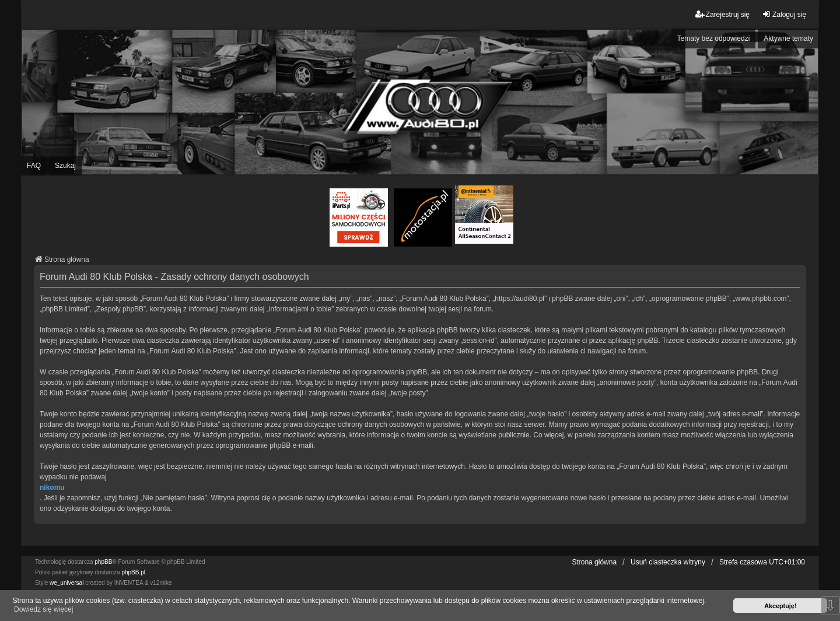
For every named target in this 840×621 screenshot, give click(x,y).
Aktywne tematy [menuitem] (788, 38)
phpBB (103, 562)
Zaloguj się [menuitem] (784, 14)
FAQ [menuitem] (34, 166)
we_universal (66, 583)
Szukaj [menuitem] (65, 166)
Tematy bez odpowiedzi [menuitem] (714, 38)
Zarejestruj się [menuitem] (722, 14)
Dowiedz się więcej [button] (43, 609)
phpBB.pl (133, 572)
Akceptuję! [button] (780, 606)
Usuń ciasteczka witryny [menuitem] (668, 562)
